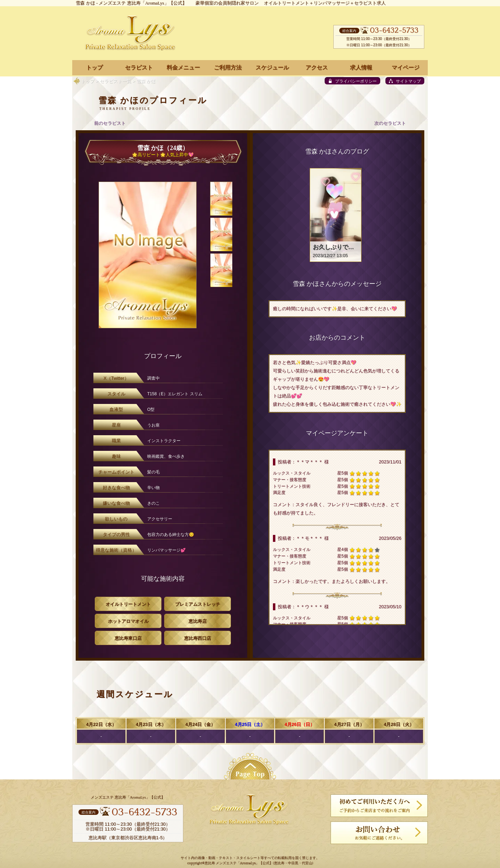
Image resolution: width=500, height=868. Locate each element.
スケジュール (272, 68)
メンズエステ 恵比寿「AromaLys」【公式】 (143, 3)
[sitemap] (405, 81)
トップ (88, 81)
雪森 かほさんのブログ (337, 151)
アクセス (317, 68)
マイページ (406, 68)
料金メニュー (183, 68)
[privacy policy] (352, 81)
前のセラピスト (110, 123)
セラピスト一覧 (115, 81)
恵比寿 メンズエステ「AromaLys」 (232, 863)
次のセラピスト (390, 123)
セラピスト (139, 68)
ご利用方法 (228, 68)
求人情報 (361, 68)
